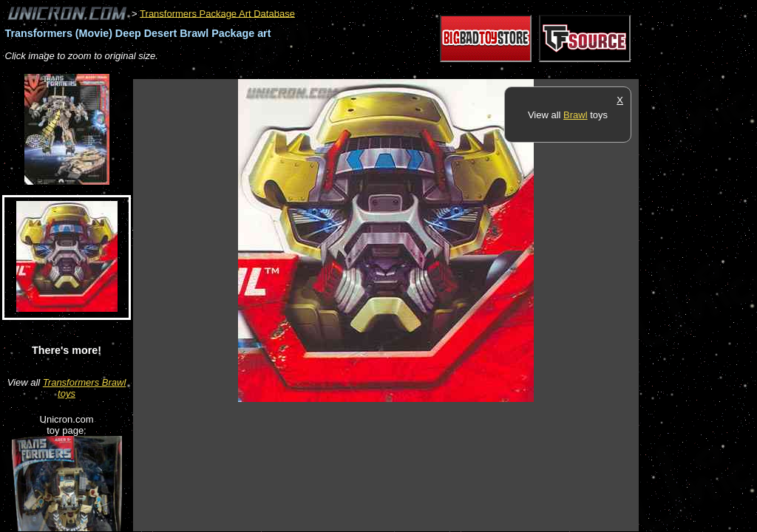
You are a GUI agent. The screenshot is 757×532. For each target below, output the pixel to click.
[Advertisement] (402, 71)
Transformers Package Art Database (217, 13)
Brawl (576, 115)
